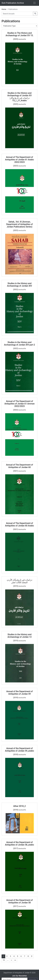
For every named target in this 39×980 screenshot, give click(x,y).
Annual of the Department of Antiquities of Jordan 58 (19, 901)
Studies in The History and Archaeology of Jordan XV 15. (19, 34)
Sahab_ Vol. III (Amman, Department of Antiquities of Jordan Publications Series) (20, 224)
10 (4, 960)
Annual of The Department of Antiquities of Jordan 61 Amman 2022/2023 (20, 404)
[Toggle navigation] (34, 3)
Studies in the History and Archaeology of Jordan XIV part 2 (19, 343)
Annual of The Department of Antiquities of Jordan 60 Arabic (19, 524)
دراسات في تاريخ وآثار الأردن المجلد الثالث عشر (20, 581)
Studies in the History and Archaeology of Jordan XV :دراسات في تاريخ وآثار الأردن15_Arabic (20, 97)
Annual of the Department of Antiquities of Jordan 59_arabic (19, 750)
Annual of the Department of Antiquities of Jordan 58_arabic (19, 843)
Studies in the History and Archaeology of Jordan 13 (19, 636)
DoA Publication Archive (13, 3)
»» (15, 960)
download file (22, 39)
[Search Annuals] (17, 14)
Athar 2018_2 (19, 806)
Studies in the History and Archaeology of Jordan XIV (19, 285)
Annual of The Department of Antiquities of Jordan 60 (19, 466)
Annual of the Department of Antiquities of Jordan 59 (19, 693)
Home (4, 9)
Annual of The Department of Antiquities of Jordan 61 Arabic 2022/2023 (19, 160)
